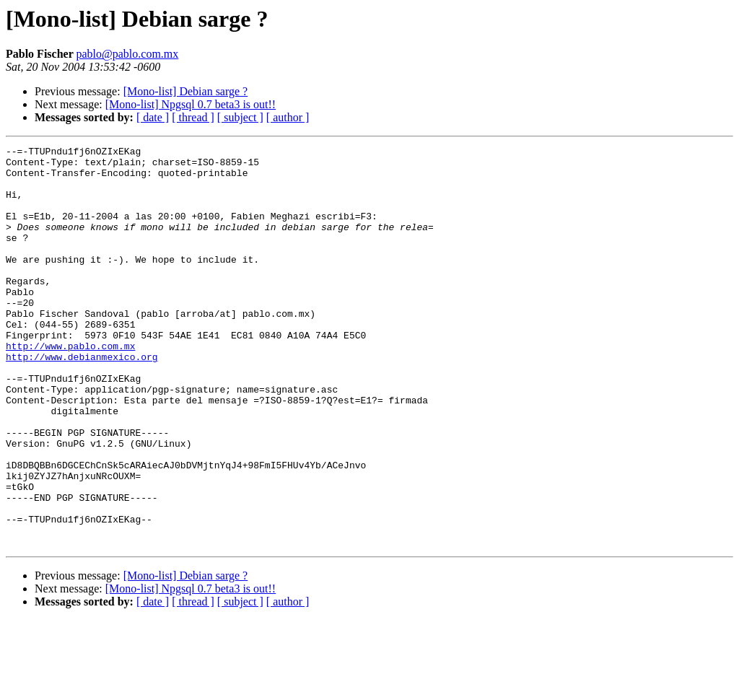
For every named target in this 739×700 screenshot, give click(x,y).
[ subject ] (240, 117)
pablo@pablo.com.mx (127, 54)
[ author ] (288, 117)
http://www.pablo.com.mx (70, 387)
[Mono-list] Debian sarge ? (186, 91)
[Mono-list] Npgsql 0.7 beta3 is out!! (191, 104)
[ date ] (153, 117)
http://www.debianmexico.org (82, 400)
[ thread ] (193, 117)
